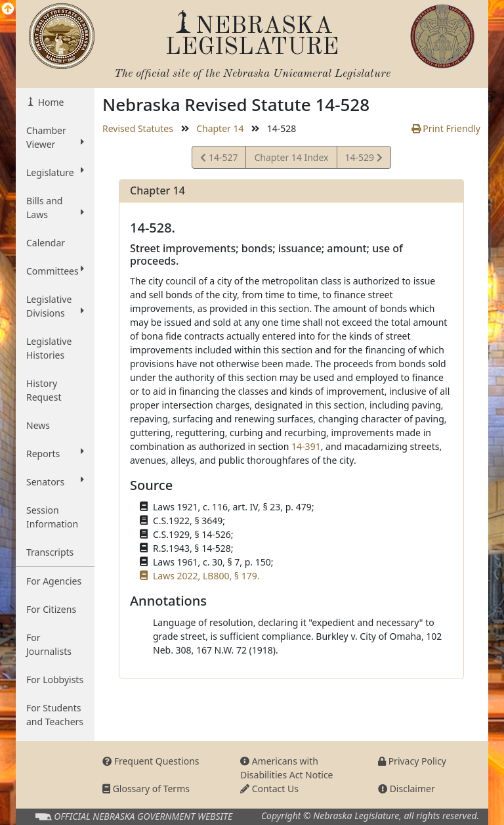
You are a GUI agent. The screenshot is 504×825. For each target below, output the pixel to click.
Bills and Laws (55, 208)
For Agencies (54, 581)
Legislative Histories (49, 348)
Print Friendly (446, 128)
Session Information (52, 517)
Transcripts (50, 552)
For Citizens (51, 609)
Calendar (46, 243)
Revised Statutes (138, 128)
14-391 (306, 446)
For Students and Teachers (55, 715)
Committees (55, 271)
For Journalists (49, 644)
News (38, 425)
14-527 (219, 159)
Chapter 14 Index (291, 157)
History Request (44, 390)
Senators (55, 481)
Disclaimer (407, 789)
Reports (55, 453)
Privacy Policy (412, 761)
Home (50, 102)
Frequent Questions (151, 761)
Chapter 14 (220, 128)
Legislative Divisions (55, 306)
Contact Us (269, 789)
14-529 (364, 159)
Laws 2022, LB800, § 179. (206, 576)
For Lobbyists (55, 680)
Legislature (55, 172)
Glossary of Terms (146, 789)
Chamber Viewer (55, 137)
